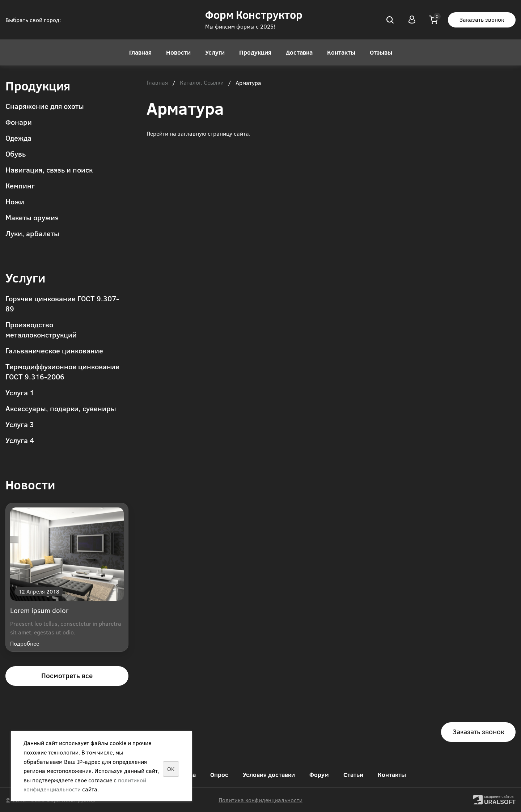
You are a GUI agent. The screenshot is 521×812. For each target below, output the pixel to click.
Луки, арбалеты (32, 233)
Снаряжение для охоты (45, 106)
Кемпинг (20, 185)
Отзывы (381, 52)
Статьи (353, 775)
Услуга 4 (20, 440)
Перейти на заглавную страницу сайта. (198, 133)
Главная (140, 52)
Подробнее (25, 643)
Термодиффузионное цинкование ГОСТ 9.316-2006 (62, 371)
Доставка (299, 52)
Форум (319, 775)
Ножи (15, 201)
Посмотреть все (67, 675)
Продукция (255, 52)
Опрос (219, 775)
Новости (178, 52)
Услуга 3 (20, 424)
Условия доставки (269, 775)
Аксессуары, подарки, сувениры (61, 408)
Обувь (16, 154)
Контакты (341, 52)
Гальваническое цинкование (54, 350)
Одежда (18, 138)
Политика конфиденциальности (260, 800)
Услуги (215, 52)
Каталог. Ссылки (202, 83)
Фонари (19, 122)
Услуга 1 (20, 392)
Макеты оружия (32, 217)
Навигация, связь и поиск (49, 169)
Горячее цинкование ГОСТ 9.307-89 (62, 303)
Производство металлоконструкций (41, 329)
